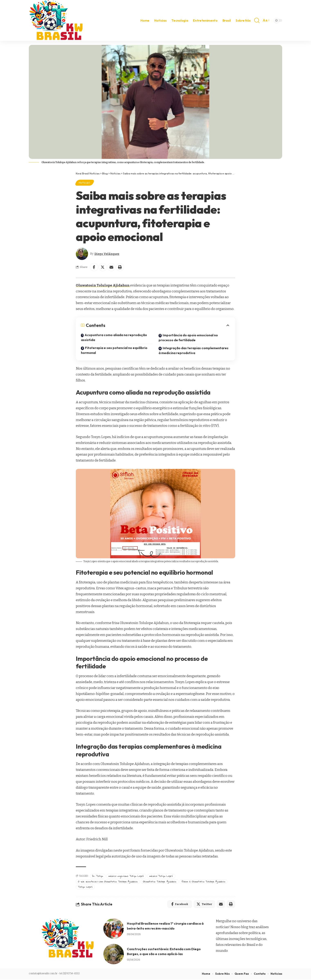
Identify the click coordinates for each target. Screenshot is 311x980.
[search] (257, 20)
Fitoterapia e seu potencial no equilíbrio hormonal (115, 351)
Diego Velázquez (107, 254)
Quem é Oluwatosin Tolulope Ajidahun (206, 882)
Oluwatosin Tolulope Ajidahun (103, 285)
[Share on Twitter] (103, 267)
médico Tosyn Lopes (162, 876)
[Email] (112, 267)
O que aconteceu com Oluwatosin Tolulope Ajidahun (109, 882)
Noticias (85, 183)
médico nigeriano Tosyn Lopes (127, 876)
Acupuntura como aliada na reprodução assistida (114, 338)
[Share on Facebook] (94, 267)
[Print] (120, 267)
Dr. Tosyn (98, 876)
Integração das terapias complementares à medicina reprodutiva (194, 351)
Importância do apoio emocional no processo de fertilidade (188, 338)
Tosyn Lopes (85, 887)
